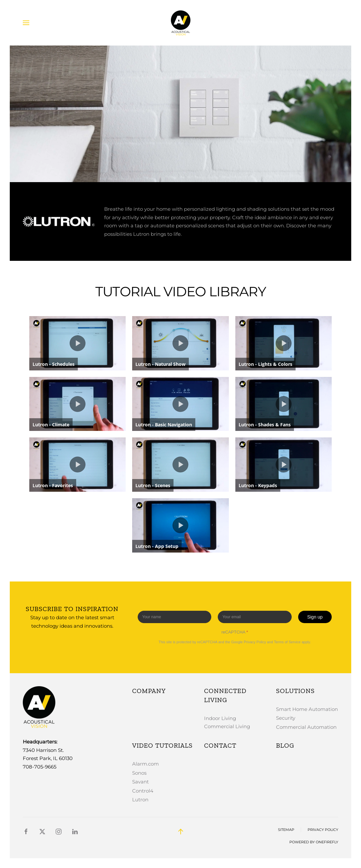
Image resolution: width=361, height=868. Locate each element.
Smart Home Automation (307, 709)
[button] (26, 23)
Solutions (295, 691)
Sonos (139, 773)
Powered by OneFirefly (314, 842)
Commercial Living (227, 726)
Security (286, 718)
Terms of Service (287, 642)
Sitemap (286, 830)
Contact (220, 745)
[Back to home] (181, 23)
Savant (140, 782)
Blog (285, 745)
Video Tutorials (162, 745)
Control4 (143, 791)
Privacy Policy (255, 642)
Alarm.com (146, 764)
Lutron (140, 800)
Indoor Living (220, 718)
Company (149, 691)
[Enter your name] (174, 617)
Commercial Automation (306, 727)
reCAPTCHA (235, 632)
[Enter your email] (255, 617)
